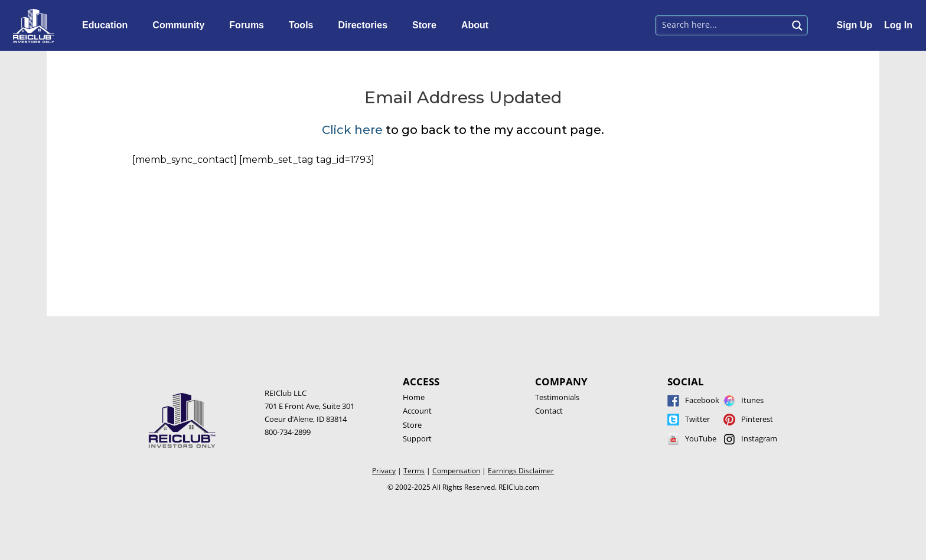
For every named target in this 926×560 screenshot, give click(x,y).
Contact (549, 411)
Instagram (759, 438)
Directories (366, 25)
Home (414, 397)
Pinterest (757, 419)
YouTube (701, 438)
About (478, 25)
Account (417, 411)
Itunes (752, 400)
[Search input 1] (722, 24)
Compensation (456, 471)
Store (427, 25)
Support (417, 438)
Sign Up (855, 25)
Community (181, 25)
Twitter (697, 419)
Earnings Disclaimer (521, 471)
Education (108, 25)
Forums (250, 25)
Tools (304, 25)
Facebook (702, 400)
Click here (352, 130)
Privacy (384, 471)
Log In (898, 25)
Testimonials (557, 397)
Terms (414, 471)
